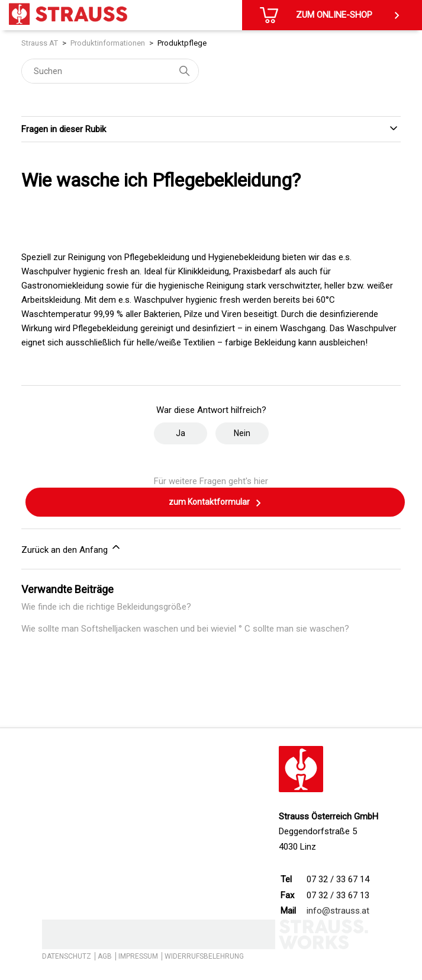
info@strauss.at (338, 911)
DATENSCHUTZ (67, 956)
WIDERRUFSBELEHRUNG (204, 956)
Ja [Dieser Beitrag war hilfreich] (181, 433)
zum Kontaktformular (215, 503)
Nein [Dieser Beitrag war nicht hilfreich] (242, 433)
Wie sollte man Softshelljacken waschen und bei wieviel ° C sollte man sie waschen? (185, 629)
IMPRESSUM (138, 956)
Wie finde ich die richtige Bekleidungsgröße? (106, 607)
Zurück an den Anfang (72, 548)
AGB (105, 956)
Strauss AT (40, 43)
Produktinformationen (108, 43)
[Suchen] (110, 71)
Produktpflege (182, 43)
